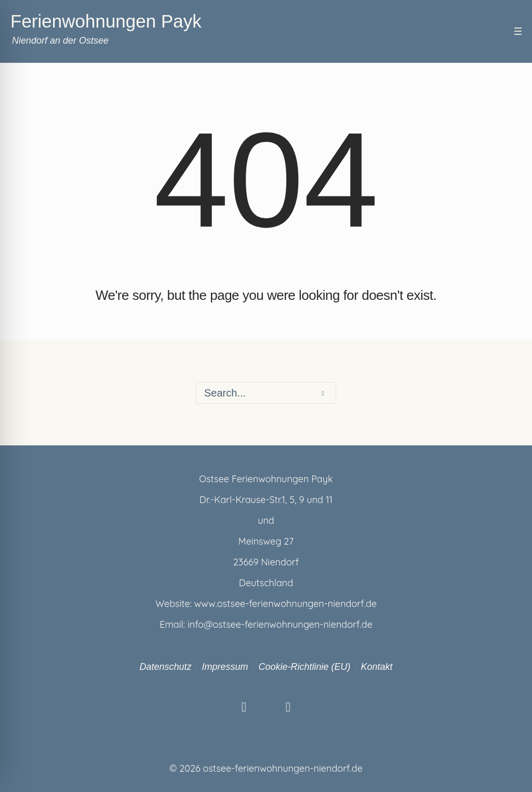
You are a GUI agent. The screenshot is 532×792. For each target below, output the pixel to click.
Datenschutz (165, 667)
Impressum (225, 667)
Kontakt (377, 667)
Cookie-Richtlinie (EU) (304, 667)
